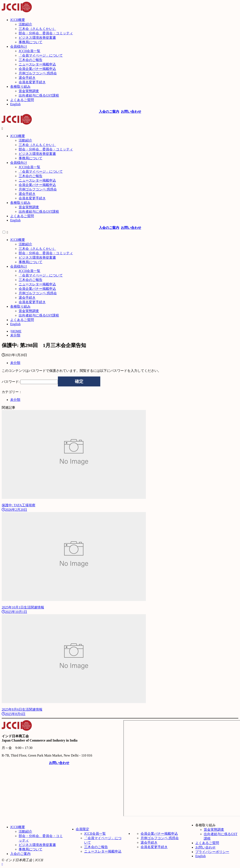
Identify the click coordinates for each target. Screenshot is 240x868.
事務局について (31, 849)
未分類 (15, 335)
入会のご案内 (20, 854)
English (200, 856)
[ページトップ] (2, 864)
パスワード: (30, 382)
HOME (16, 331)
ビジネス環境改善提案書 (37, 845)
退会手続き (149, 842)
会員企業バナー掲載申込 (159, 834)
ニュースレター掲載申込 (103, 851)
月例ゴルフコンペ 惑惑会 (160, 838)
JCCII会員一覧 (95, 834)
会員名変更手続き (154, 847)
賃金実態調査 (214, 830)
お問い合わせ (205, 847)
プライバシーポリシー (212, 852)
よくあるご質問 (207, 843)
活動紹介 (25, 831)
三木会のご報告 (96, 847)
